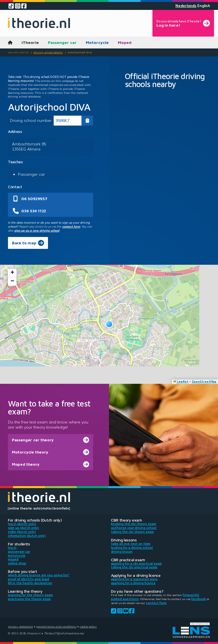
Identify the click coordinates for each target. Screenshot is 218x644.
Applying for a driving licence (133, 583)
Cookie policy (88, 626)
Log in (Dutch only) (22, 524)
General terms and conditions (56, 626)
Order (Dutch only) (22, 532)
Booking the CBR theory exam (134, 524)
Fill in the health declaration (30, 583)
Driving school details (48, 52)
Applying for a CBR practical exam (136, 563)
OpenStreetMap (204, 382)
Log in (12, 548)
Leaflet (181, 382)
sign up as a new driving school (37, 230)
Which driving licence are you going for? (39, 575)
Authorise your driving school (134, 528)
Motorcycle (97, 42)
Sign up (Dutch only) (23, 528)
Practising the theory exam (29, 599)
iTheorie (30, 42)
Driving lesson (122, 552)
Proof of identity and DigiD (29, 579)
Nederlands (186, 6)
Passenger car (62, 42)
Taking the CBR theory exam (132, 532)
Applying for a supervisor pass (134, 579)
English (204, 6)
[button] (109, 324)
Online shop (17, 563)
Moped (125, 42)
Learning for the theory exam (30, 595)
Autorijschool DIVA (80, 52)
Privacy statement (20, 626)
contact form (71, 226)
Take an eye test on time (131, 544)
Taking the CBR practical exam (134, 567)
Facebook (199, 599)
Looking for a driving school (132, 548)
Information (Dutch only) (27, 536)
